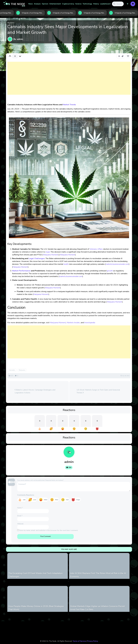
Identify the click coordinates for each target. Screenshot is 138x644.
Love (35, 500)
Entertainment (55, 4)
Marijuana (22, 370)
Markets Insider (73, 323)
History (96, 4)
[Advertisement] (69, 81)
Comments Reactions (26, 495)
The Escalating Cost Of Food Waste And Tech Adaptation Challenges (35, 575)
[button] (128, 4)
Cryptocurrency (68, 4)
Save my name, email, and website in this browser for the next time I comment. (49, 530)
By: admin (18, 39)
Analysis (37, 4)
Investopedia (90, 323)
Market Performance (21, 271)
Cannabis (12, 370)
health (66, 264)
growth (110, 271)
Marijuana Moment (51, 255)
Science (78, 4)
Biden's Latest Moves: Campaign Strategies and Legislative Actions (35, 391)
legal (48, 252)
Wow (57, 500)
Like (24, 500)
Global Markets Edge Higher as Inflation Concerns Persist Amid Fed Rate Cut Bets (97, 608)
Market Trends (69, 105)
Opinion (45, 4)
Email (20, 516)
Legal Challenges (37, 258)
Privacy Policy (93, 641)
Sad (67, 500)
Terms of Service (79, 641)
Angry (78, 500)
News (31, 4)
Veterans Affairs (96, 249)
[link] (128, 56)
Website (20, 524)
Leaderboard (105, 4)
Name (20, 508)
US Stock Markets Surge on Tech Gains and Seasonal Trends (98, 391)
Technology (87, 4)
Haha (46, 500)
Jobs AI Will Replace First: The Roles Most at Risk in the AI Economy (98, 575)
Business (11, 23)
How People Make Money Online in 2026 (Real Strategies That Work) (36, 608)
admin (69, 462)
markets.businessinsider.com (117, 264)
